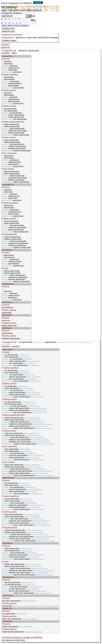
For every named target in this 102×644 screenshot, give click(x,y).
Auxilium (37, 10)
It (33, 16)
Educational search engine (20, 10)
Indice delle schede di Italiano (15, 25)
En (33, 20)
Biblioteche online (8, 31)
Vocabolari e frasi (8, 28)
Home (4, 10)
